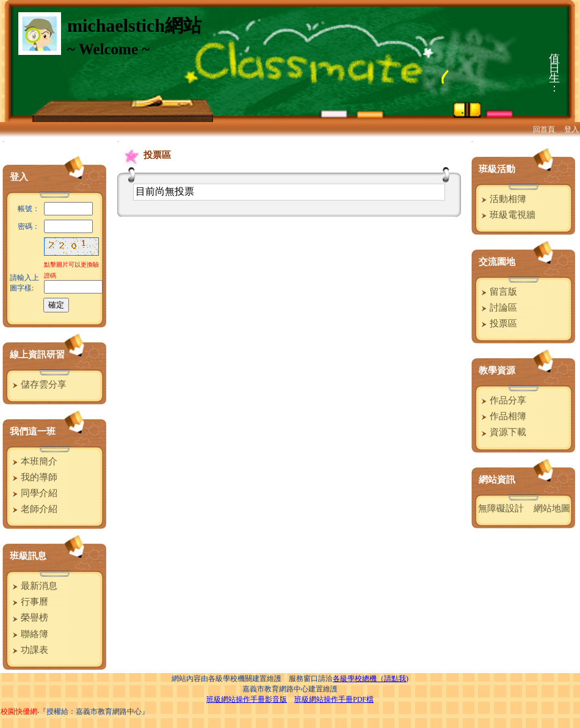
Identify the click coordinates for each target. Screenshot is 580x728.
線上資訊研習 (37, 355)
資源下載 (502, 432)
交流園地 (497, 262)
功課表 (29, 650)
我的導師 (33, 477)
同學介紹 (33, 493)
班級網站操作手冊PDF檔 (334, 699)
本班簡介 (33, 461)
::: (3, 141)
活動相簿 (502, 199)
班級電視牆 (507, 215)
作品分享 (502, 400)
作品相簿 (502, 416)
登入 (571, 129)
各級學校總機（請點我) (371, 679)
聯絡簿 (29, 634)
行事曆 (29, 602)
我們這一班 (33, 431)
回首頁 (544, 129)
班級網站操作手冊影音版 (247, 699)
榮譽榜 (29, 618)
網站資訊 (497, 480)
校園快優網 (19, 712)
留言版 (498, 292)
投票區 (498, 323)
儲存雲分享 (38, 384)
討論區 (498, 308)
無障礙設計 (501, 508)
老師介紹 (33, 509)
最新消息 (33, 586)
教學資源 (497, 370)
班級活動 (497, 169)
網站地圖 (552, 508)
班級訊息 (28, 556)
